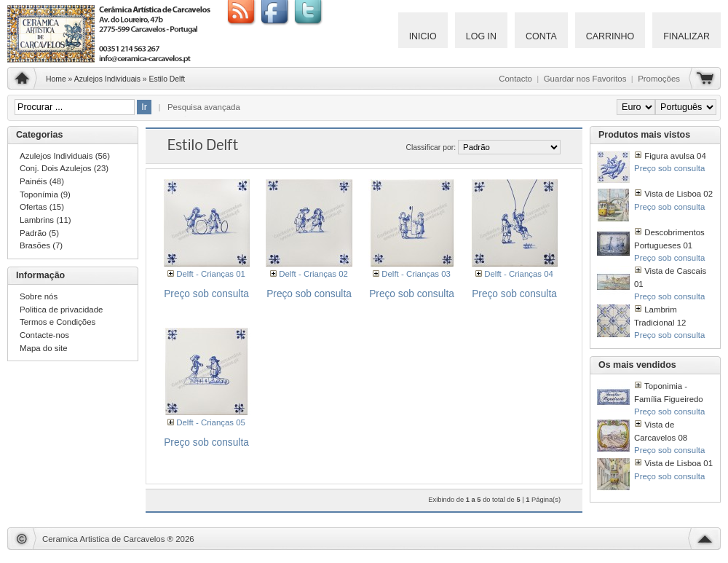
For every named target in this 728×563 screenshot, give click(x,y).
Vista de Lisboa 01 (678, 463)
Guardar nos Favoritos (585, 79)
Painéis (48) (42, 181)
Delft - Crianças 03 (416, 274)
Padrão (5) (39, 233)
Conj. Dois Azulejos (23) (64, 168)
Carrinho (610, 36)
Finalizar (687, 36)
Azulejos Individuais (107, 79)
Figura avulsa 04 (675, 156)
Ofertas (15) (42, 207)
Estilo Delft (167, 79)
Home (56, 79)
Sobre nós (39, 296)
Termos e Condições (58, 322)
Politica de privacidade (61, 310)
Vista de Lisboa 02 (678, 194)
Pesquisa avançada (204, 107)
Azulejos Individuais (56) (65, 156)
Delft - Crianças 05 (211, 422)
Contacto (515, 79)
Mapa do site (44, 348)
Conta (541, 36)
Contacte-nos (44, 335)
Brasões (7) (41, 245)
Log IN (481, 36)
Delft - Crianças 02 (313, 274)
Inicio (423, 36)
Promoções (659, 79)
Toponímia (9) (45, 194)
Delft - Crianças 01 (211, 274)
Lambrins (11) (45, 220)
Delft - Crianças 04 (519, 274)
